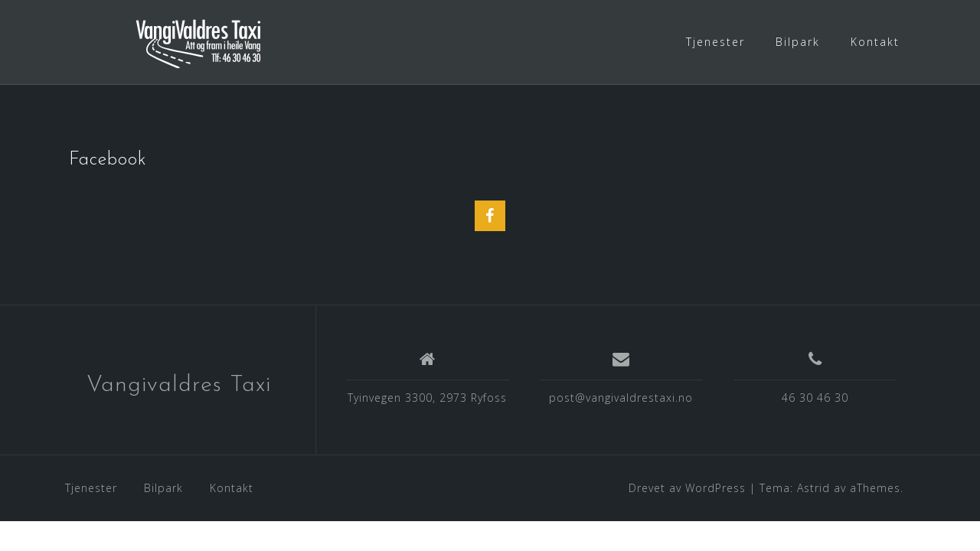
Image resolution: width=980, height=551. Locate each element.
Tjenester (715, 42)
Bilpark (798, 42)
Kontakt (875, 42)
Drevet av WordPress (687, 488)
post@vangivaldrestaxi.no (621, 398)
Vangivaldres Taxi (179, 385)
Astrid (813, 488)
